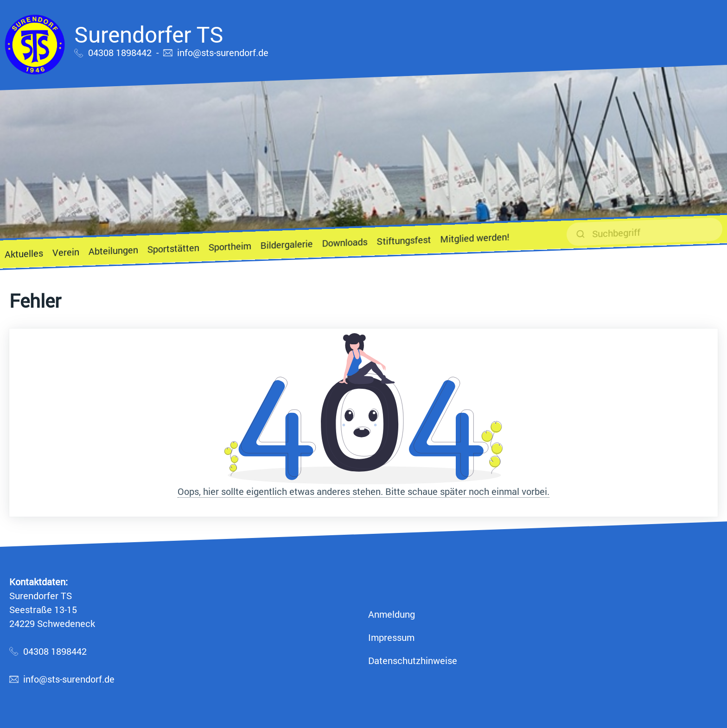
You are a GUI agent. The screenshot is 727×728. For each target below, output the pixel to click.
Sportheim (230, 246)
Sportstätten (173, 248)
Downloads (345, 242)
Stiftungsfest (404, 240)
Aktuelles (24, 254)
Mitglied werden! (475, 237)
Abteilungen (113, 250)
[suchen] (644, 232)
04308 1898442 (120, 52)
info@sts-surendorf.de (223, 52)
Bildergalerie (287, 244)
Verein (66, 252)
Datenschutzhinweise (413, 660)
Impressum (391, 637)
